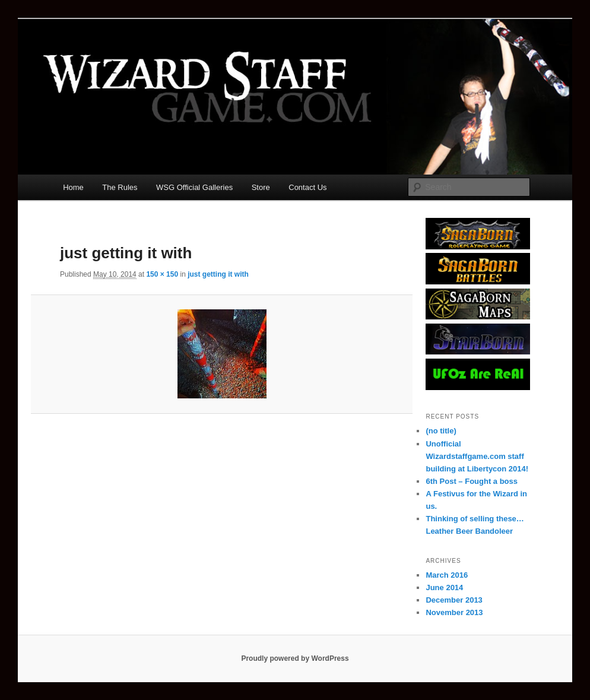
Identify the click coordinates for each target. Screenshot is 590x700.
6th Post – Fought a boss (472, 481)
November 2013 (454, 612)
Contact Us (307, 187)
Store (261, 187)
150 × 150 (162, 274)
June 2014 (444, 587)
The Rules (120, 187)
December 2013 (454, 600)
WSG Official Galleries (194, 187)
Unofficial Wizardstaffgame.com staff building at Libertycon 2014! (477, 456)
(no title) (441, 431)
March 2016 (447, 575)
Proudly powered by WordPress (295, 658)
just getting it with (218, 274)
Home (73, 187)
